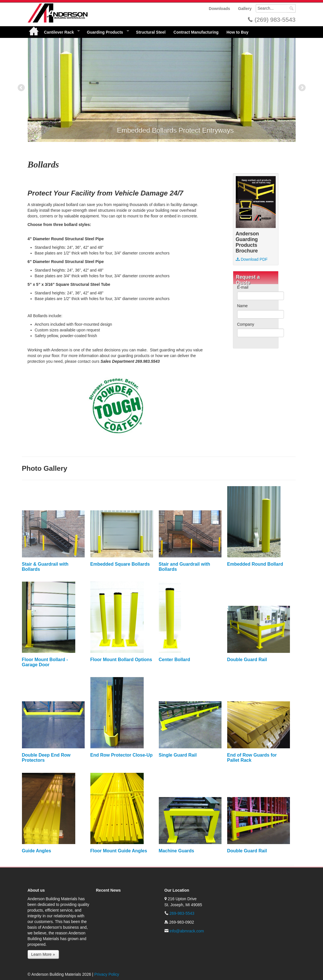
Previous (22, 88)
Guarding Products (106, 32)
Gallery (245, 9)
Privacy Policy (107, 974)
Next (302, 88)
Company (246, 324)
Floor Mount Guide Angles (119, 851)
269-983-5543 (182, 913)
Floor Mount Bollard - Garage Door (45, 662)
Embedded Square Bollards (120, 564)
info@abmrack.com (187, 931)
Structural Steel (151, 32)
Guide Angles (37, 851)
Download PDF (252, 259)
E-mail (243, 287)
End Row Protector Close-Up (122, 755)
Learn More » (43, 954)
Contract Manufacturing (196, 32)
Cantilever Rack (60, 32)
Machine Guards (176, 851)
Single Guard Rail (178, 755)
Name (242, 306)
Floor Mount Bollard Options (121, 660)
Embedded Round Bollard (255, 564)
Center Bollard (174, 660)
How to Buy (237, 32)
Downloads (219, 9)
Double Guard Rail (247, 660)
